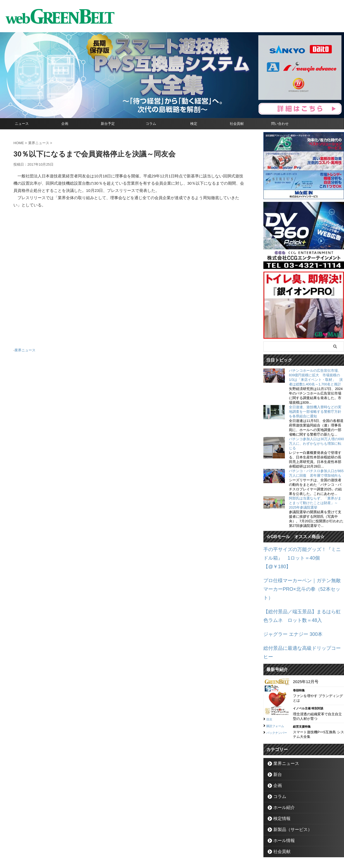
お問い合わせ (166, 843)
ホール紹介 (281, 772)
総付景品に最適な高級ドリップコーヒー (300, 621)
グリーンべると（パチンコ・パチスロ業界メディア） (172, 856)
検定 (194, 124)
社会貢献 (237, 124)
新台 (276, 738)
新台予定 (108, 124)
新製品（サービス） (288, 794)
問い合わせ (280, 124)
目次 (270, 683)
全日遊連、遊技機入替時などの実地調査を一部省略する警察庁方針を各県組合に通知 (315, 412)
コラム (151, 124)
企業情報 (143, 843)
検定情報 (279, 783)
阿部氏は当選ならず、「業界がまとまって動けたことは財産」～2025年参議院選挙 (315, 503)
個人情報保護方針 (195, 843)
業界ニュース (25, 350)
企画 (65, 124)
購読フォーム (278, 689)
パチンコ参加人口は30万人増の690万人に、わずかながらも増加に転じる (316, 444)
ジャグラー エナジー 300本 (288, 608)
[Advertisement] (129, 280)
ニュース (22, 124)
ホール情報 (281, 805)
